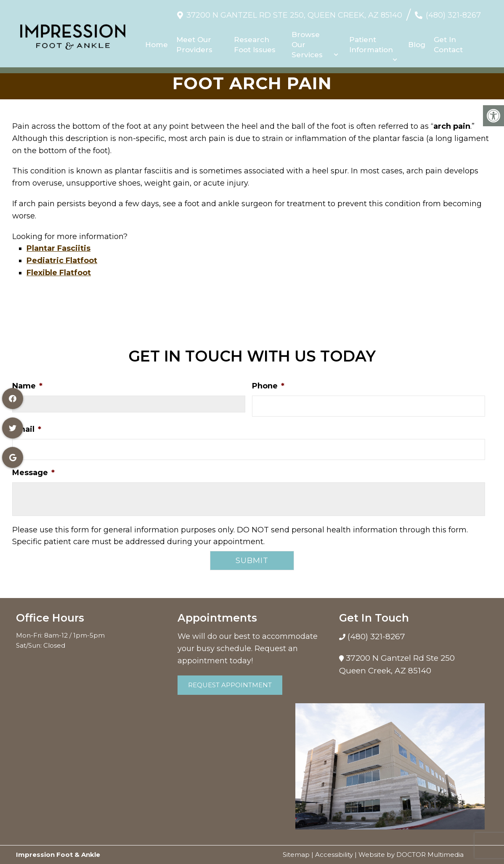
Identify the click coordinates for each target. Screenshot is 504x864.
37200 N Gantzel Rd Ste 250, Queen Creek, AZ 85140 (294, 12)
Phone (268, 386)
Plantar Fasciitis (58, 248)
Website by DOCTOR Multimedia (411, 855)
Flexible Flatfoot (59, 273)
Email (27, 429)
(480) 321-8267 (453, 12)
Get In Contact (448, 42)
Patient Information (371, 42)
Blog (417, 42)
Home (157, 42)
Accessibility (334, 855)
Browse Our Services (307, 42)
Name (27, 386)
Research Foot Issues (255, 42)
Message (33, 473)
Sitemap (296, 855)
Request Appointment (230, 685)
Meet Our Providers (195, 42)
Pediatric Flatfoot (62, 261)
